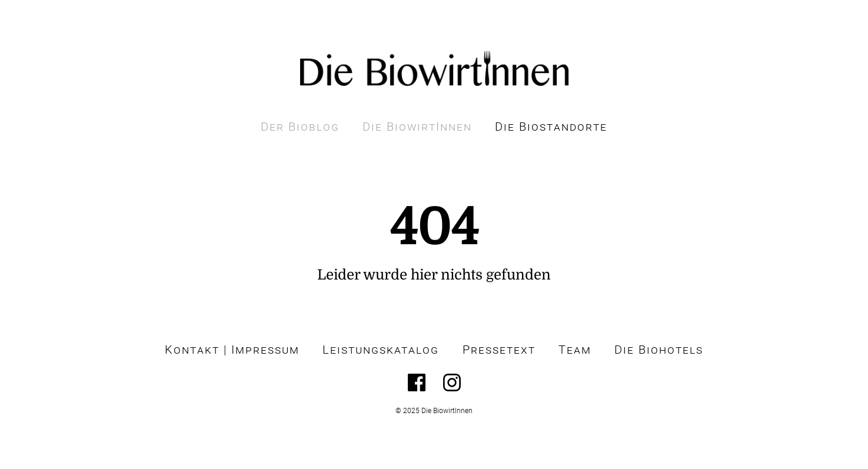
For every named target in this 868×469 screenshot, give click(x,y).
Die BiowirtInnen (417, 127)
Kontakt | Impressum (232, 350)
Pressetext (499, 350)
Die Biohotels (659, 350)
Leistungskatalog (381, 350)
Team (575, 350)
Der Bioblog (300, 127)
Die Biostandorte (551, 127)
